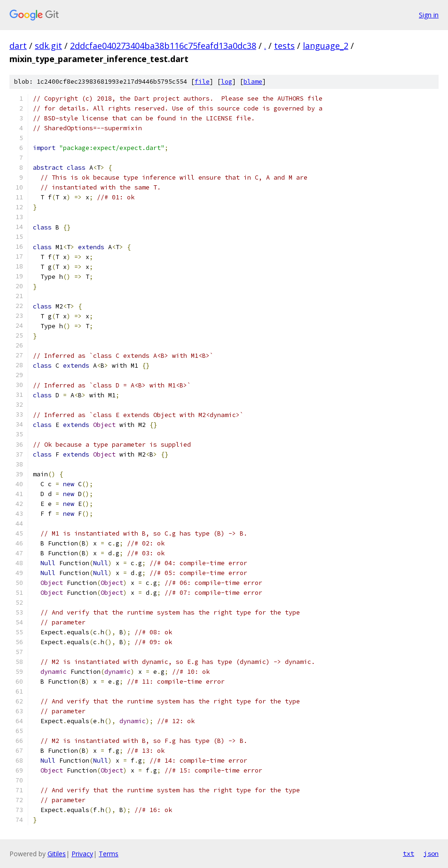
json (431, 853)
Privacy (82, 854)
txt (409, 853)
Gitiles (57, 854)
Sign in (429, 15)
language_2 (326, 46)
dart (18, 46)
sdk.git (48, 46)
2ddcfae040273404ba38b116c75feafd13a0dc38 (163, 46)
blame (253, 82)
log (227, 82)
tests (284, 46)
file (202, 82)
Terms (109, 854)
